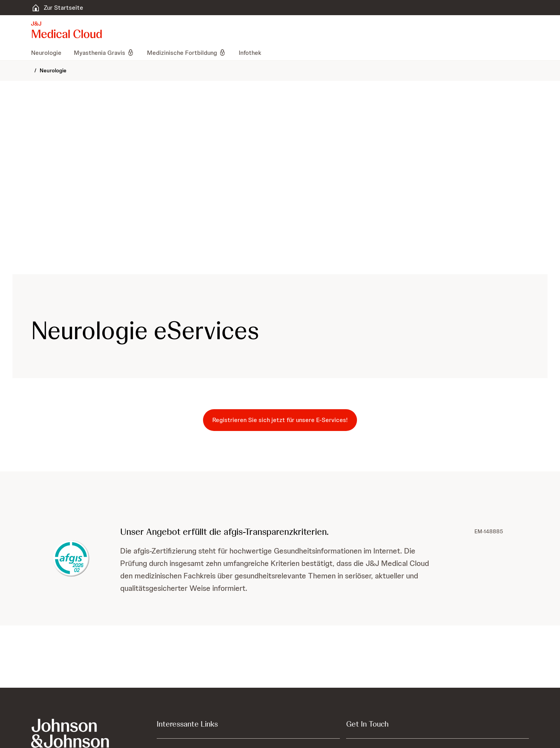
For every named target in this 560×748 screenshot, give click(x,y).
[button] (280, 503)
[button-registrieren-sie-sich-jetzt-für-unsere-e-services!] (280, 420)
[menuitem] (49, 53)
